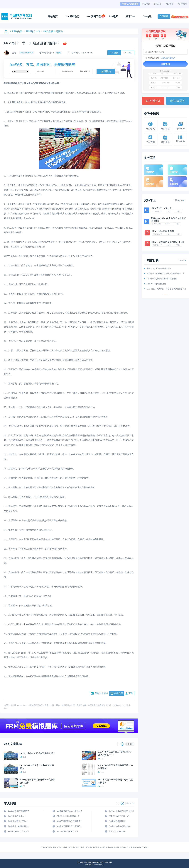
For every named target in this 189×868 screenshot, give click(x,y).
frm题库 (113, 16)
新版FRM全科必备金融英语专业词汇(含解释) (168, 219)
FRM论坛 (146, 4)
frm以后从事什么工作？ (18, 821)
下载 (178, 211)
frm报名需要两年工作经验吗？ (69, 826)
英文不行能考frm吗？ (118, 832)
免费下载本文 (153, 101)
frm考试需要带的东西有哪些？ (69, 821)
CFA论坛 (158, 4)
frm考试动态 (72, 16)
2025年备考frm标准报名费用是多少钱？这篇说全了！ (115, 753)
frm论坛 (147, 16)
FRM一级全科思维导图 (163, 231)
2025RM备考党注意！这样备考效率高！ (37, 767)
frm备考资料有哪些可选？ (19, 826)
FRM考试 (169, 4)
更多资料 (179, 200)
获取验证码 (85, 71)
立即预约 (106, 72)
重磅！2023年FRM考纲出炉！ (159, 268)
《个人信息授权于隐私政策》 (168, 58)
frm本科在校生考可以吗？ (120, 826)
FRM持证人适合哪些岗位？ (68, 816)
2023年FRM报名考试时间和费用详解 (162, 279)
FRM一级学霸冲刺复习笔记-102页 (168, 242)
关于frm (130, 16)
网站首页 (53, 16)
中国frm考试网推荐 (130, 4)
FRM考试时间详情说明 (156, 284)
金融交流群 (182, 4)
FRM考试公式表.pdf (161, 208)
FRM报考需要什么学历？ (19, 832)
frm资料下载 (94, 16)
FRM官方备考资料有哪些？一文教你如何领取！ (38, 781)
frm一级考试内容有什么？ (67, 832)
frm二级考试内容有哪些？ (19, 811)
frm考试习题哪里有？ (118, 821)
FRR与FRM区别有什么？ (119, 816)
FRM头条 (16, 31)
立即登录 (164, 16)
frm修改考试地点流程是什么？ (69, 811)
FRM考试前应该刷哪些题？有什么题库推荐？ (115, 781)
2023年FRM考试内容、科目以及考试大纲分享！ (167, 289)
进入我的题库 (178, 101)
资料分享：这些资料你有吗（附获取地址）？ (166, 274)
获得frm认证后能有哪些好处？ (122, 811)
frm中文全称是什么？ (17, 816)
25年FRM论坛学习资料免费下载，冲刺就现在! (115, 767)
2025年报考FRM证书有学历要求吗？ (38, 753)
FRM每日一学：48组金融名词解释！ (44, 31)
